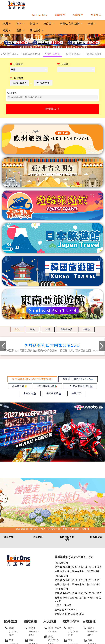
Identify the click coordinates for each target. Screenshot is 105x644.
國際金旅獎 (66, 329)
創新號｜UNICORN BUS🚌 (78, 379)
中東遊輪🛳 (30, 393)
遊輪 (21, 30)
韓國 (34, 24)
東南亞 (49, 24)
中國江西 (77, 393)
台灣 (48, 329)
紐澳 (7, 30)
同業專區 (60, 15)
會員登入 (96, 15)
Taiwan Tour (40, 15)
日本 (21, 24)
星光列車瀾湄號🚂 (48, 386)
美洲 (92, 24)
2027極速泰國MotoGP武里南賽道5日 (32, 379)
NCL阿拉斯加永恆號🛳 (80, 386)
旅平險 (86, 329)
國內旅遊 (37, 30)
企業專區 (78, 15)
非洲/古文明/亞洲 (71, 24)
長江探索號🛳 (54, 393)
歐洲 (7, 24)
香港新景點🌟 (20, 386)
